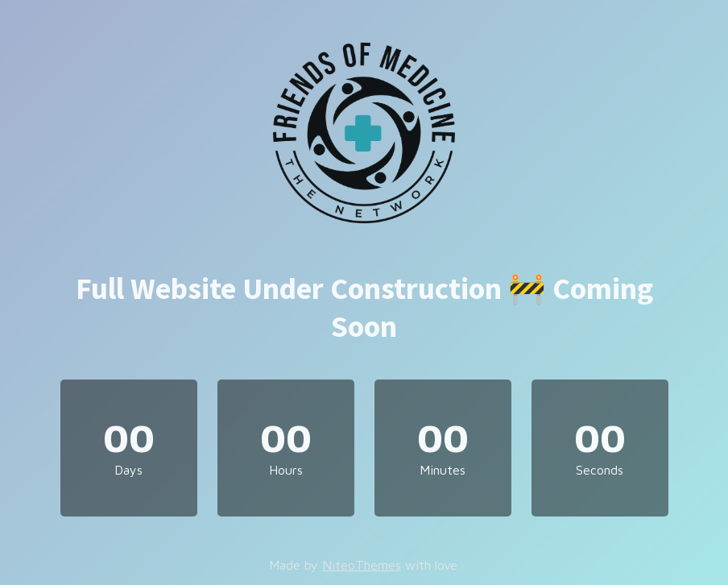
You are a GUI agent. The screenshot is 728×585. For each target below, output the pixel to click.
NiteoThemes (362, 565)
